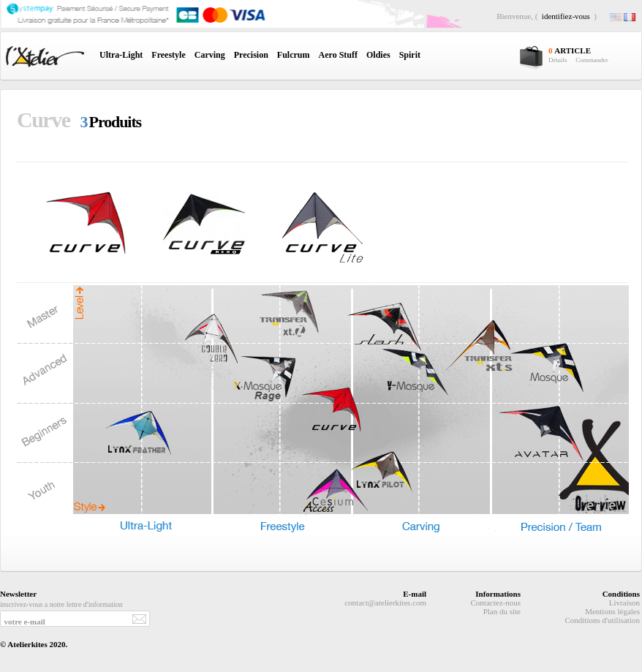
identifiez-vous (566, 16)
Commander (592, 60)
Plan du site (502, 611)
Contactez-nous (496, 603)
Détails (558, 60)
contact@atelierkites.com (385, 603)
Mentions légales (612, 611)
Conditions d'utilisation (602, 620)
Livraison (624, 603)
